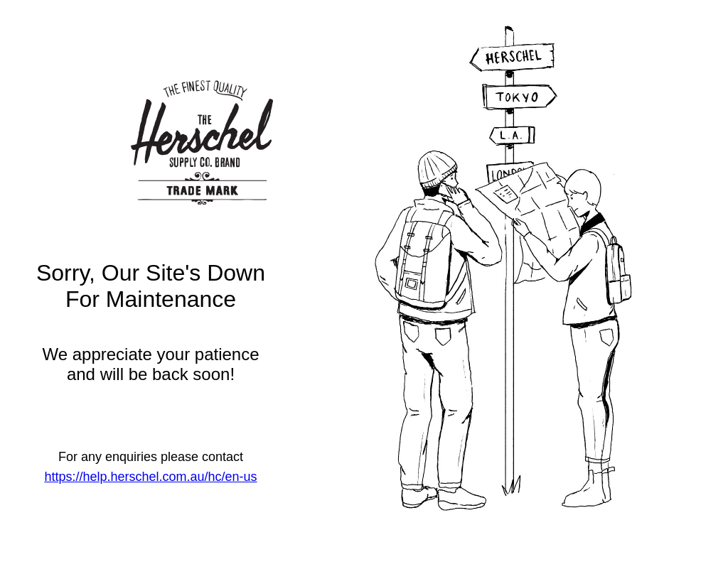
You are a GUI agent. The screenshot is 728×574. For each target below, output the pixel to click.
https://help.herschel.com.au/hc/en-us (150, 477)
